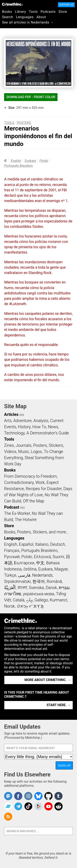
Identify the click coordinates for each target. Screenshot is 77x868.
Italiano (42, 544)
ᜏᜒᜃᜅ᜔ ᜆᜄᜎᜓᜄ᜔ (30, 606)
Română (54, 581)
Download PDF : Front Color (31, 97)
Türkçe (10, 575)
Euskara (30, 161)
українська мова (39, 594)
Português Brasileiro (18, 166)
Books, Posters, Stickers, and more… (36, 532)
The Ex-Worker (17, 513)
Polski (44, 161)
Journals (24, 445)
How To (39, 427)
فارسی (24, 575)
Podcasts (48, 12)
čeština (30, 569)
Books (7, 12)
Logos (36, 452)
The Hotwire (26, 520)
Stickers (56, 445)
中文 (40, 563)
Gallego (41, 600)
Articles (11, 414)
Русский (12, 557)
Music (24, 452)
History (24, 427)
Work (40, 482)
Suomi (58, 557)
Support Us (66, 5)
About (41, 17)
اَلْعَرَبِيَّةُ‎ (10, 588)
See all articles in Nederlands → (28, 22)
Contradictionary (19, 482)
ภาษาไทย (13, 594)
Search (8, 17)
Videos (10, 452)
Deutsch (57, 544)
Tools (33, 12)
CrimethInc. (12, 4)
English (16, 161)
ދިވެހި (29, 600)
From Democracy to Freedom (30, 476)
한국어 (39, 581)
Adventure (22, 421)
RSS (22, 415)
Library (21, 12)
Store (63, 12)
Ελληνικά (42, 557)
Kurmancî (59, 600)
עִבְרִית (64, 588)
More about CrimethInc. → (48, 680)
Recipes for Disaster (44, 489)
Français (12, 550)
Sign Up (64, 765)
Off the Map (34, 501)
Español (26, 544)
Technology (14, 433)
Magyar (61, 569)
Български (24, 563)
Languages (25, 17)
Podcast (12, 507)
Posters (24, 123)
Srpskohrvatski (17, 581)
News (53, 427)
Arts (8, 421)
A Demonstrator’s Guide (48, 433)
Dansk (51, 588)
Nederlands (42, 575)
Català (18, 600)
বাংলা (22, 588)
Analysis (41, 421)
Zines (9, 445)
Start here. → (59, 705)
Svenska (36, 588)
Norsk (9, 606)
